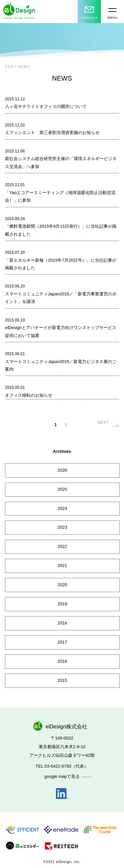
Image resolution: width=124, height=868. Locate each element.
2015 (62, 680)
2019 (62, 604)
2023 (62, 527)
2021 (62, 566)
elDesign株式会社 (62, 727)
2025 (62, 489)
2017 (62, 642)
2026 (62, 470)
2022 (62, 546)
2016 (62, 661)
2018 (62, 623)
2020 (62, 585)
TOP (9, 66)
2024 (62, 508)
